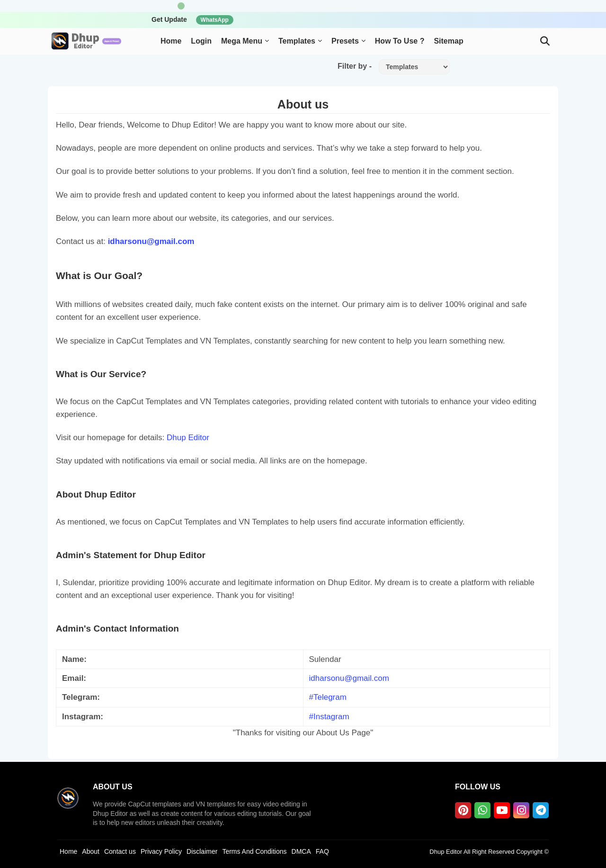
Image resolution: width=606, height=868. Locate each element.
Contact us (120, 851)
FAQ (322, 851)
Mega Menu (242, 41)
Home (171, 41)
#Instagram (329, 717)
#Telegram (328, 697)
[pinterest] (463, 810)
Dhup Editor (188, 438)
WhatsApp (215, 20)
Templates (297, 41)
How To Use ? (400, 41)
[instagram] (521, 810)
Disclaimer (202, 851)
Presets (345, 41)
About (91, 851)
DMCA (301, 851)
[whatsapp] (482, 810)
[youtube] (502, 810)
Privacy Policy (161, 851)
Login (201, 41)
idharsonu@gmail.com (151, 241)
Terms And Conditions (254, 851)
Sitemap (448, 41)
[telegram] (541, 810)
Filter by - (355, 66)
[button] (545, 41)
